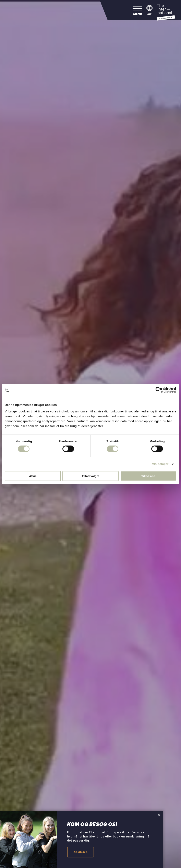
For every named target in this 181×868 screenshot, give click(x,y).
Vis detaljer (160, 464)
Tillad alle (148, 476)
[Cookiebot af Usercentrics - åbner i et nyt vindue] (159, 390)
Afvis (33, 476)
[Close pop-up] (159, 815)
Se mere (81, 852)
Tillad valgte (90, 476)
